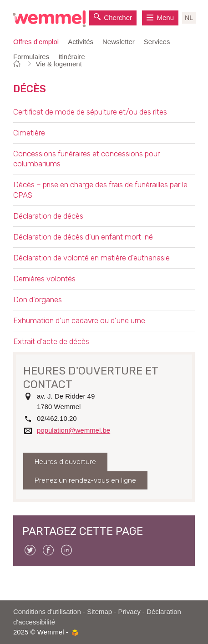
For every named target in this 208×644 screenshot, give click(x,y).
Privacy (129, 612)
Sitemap (99, 612)
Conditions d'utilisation (47, 612)
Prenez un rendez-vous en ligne (85, 480)
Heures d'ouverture (65, 462)
